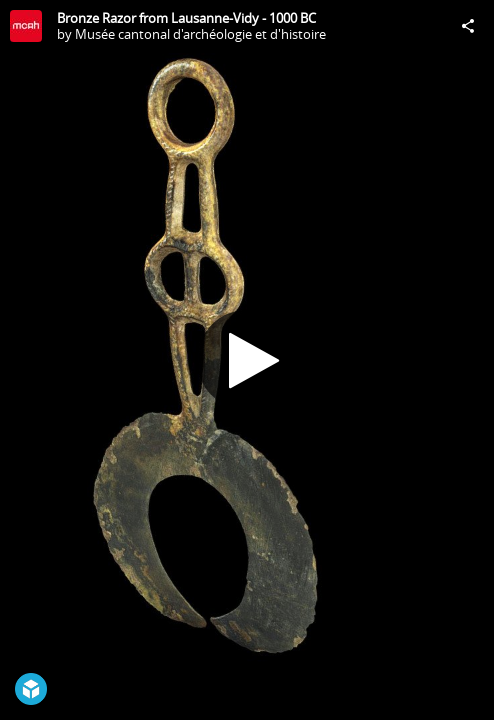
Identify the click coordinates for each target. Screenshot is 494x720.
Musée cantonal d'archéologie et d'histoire (200, 34)
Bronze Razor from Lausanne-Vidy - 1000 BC (186, 18)
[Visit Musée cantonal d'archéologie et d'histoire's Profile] (26, 26)
